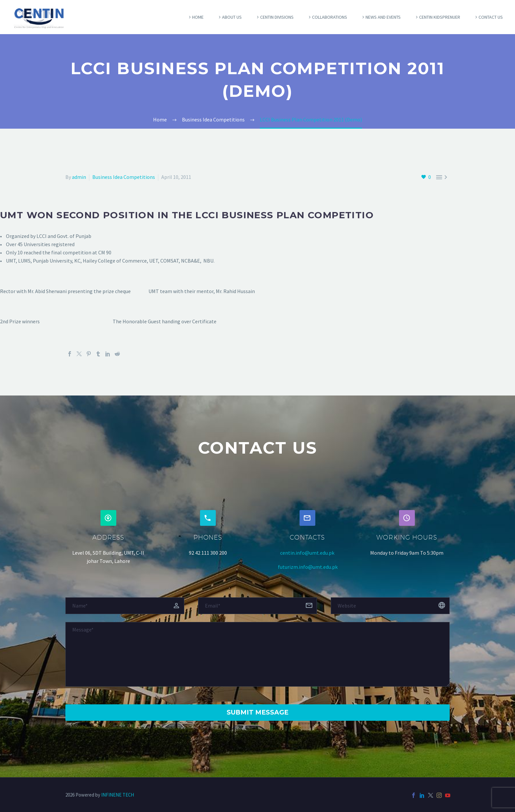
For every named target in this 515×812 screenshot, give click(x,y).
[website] (390, 606)
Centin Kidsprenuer (440, 17)
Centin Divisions (277, 17)
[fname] (125, 606)
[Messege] (257, 654)
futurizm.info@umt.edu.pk (308, 567)
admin (79, 177)
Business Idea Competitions (124, 177)
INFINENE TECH (118, 795)
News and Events (383, 17)
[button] (108, 518)
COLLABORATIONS (330, 17)
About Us (232, 17)
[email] (257, 606)
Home (198, 17)
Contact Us (491, 17)
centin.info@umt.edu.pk (307, 553)
